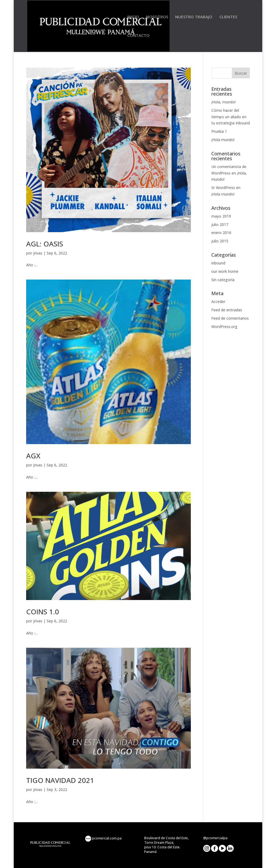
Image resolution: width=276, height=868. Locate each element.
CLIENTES (228, 17)
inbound (218, 263)
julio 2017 (220, 224)
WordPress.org (224, 327)
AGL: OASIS (45, 244)
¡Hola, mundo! (223, 102)
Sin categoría (223, 280)
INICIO (133, 17)
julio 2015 (220, 241)
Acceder (218, 301)
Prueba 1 (219, 131)
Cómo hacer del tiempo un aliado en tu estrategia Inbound (231, 117)
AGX (33, 456)
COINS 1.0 (43, 612)
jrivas (38, 253)
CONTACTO (138, 36)
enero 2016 (221, 233)
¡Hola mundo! (223, 140)
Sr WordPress (223, 188)
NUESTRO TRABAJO (194, 17)
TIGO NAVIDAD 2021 (60, 780)
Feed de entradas (227, 310)
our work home (225, 271)
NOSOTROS (157, 17)
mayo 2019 (221, 216)
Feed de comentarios (230, 318)
